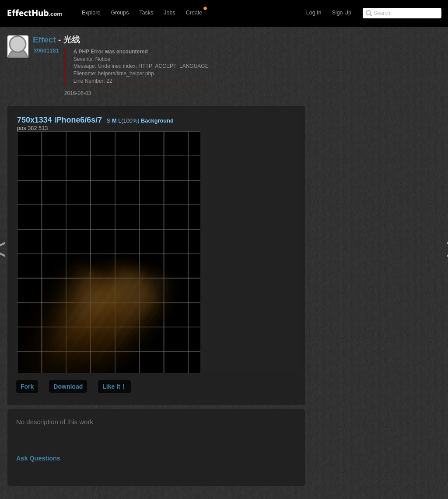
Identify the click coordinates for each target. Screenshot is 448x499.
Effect (44, 40)
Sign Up (342, 13)
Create (194, 13)
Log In (314, 13)
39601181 (46, 51)
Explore (91, 13)
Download (68, 387)
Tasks (146, 13)
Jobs (169, 13)
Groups (120, 13)
